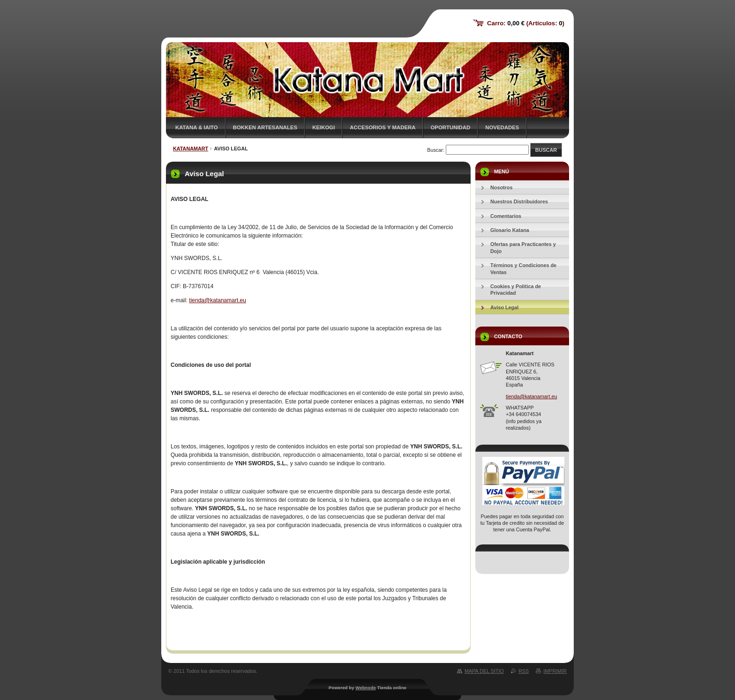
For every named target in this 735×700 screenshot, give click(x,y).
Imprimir (555, 671)
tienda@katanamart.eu (217, 300)
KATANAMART (191, 149)
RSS (524, 671)
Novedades (502, 127)
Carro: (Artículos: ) (526, 23)
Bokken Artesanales (265, 127)
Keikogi (323, 127)
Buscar (546, 150)
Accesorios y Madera (382, 127)
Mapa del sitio (484, 671)
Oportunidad (450, 127)
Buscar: (436, 150)
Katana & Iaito (197, 127)
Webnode (366, 688)
